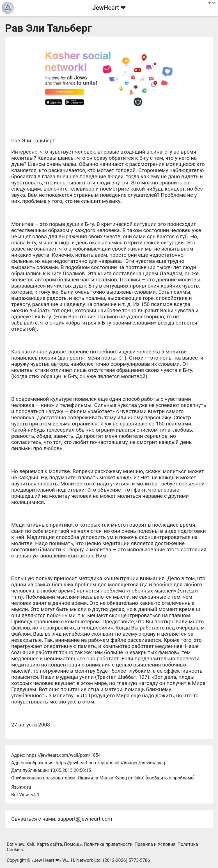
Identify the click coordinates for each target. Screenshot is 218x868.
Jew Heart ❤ (46, 860)
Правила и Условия (155, 844)
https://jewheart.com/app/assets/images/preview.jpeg (110, 763)
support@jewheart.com (85, 819)
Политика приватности (108, 844)
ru (29, 787)
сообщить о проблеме (170, 778)
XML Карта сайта (44, 844)
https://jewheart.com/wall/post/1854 (64, 755)
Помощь (73, 844)
